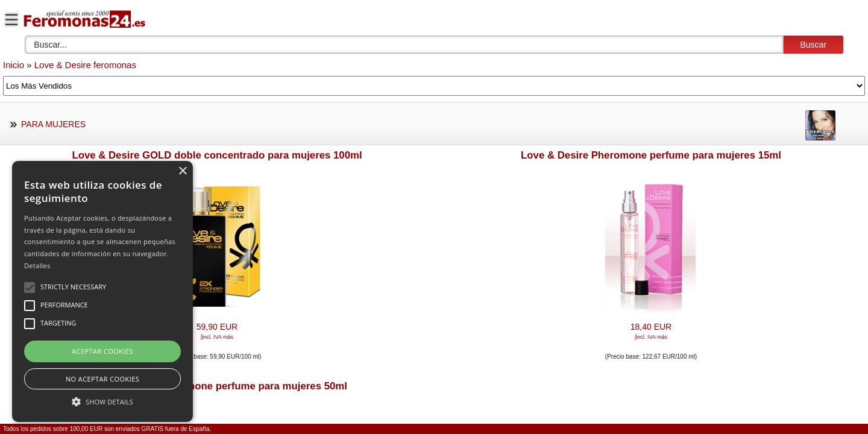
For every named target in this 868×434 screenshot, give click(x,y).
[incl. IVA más (217, 337)
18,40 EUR (651, 327)
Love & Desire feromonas (85, 65)
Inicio (14, 65)
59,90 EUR (217, 327)
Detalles (37, 266)
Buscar (813, 45)
